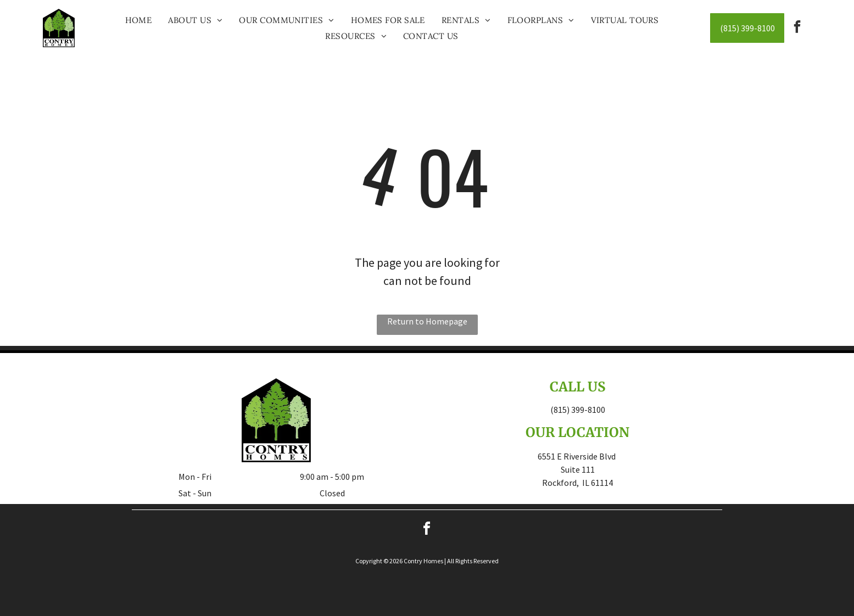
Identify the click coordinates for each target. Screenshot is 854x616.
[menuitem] (139, 20)
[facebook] (797, 28)
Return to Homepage (427, 321)
